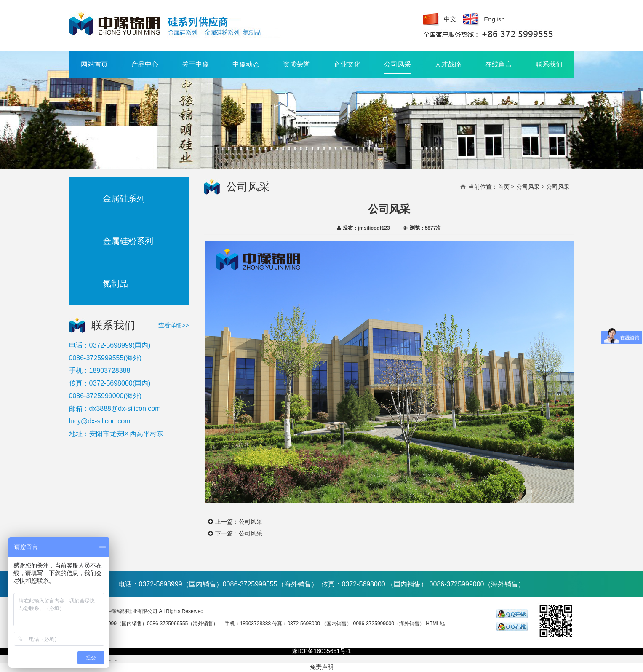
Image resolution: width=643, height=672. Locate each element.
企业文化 (347, 64)
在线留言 (499, 64)
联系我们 (549, 64)
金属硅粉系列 (128, 241)
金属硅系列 (124, 198)
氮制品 (115, 284)
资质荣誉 (296, 64)
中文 (450, 19)
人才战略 (448, 64)
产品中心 (145, 64)
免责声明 (322, 667)
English (494, 19)
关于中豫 (195, 64)
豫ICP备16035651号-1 (321, 651)
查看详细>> (173, 325)
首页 (504, 187)
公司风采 (398, 67)
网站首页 (94, 64)
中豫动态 (246, 64)
